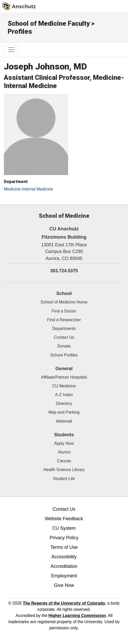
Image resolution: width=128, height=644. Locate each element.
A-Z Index (64, 395)
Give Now (64, 585)
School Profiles (64, 355)
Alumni (64, 452)
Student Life (64, 479)
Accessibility (64, 557)
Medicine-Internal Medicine (28, 189)
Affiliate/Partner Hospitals (64, 377)
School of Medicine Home (64, 302)
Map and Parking (64, 412)
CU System (64, 528)
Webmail (64, 421)
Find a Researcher (64, 320)
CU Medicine (64, 386)
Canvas (64, 461)
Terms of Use (64, 547)
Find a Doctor (64, 311)
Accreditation (64, 566)
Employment (64, 576)
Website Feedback (64, 519)
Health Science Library (64, 470)
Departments (64, 329)
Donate (64, 346)
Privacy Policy (64, 538)
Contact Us (64, 337)
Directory (64, 403)
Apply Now (64, 443)
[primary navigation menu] (11, 50)
